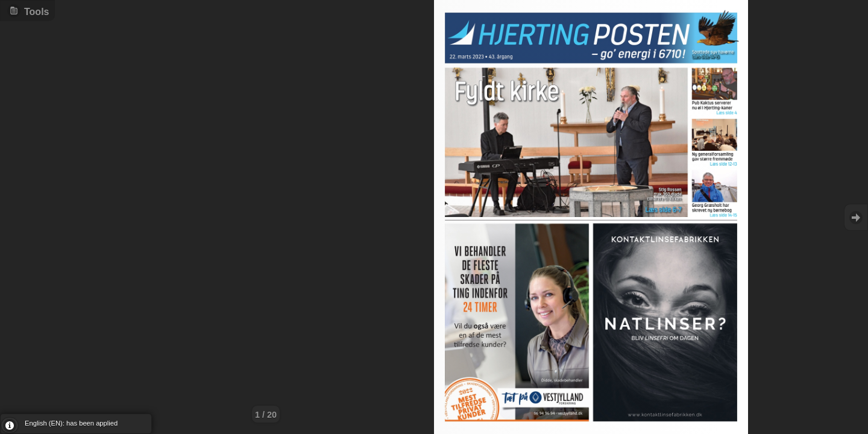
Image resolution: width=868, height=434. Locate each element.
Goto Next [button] (856, 217)
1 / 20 (266, 415)
